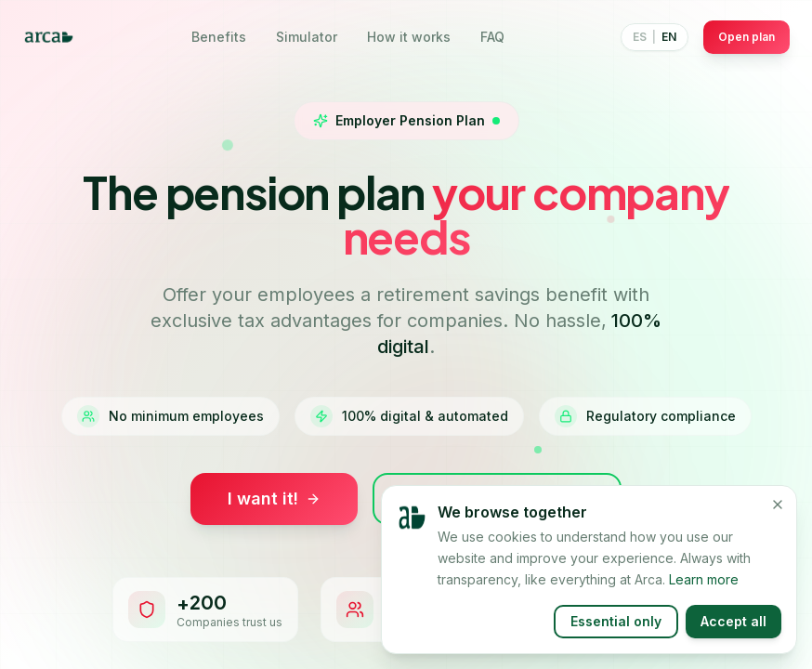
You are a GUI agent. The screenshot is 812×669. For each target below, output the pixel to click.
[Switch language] (655, 37)
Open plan (747, 37)
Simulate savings (497, 498)
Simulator (307, 37)
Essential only (616, 636)
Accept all (733, 636)
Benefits (219, 37)
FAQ (492, 37)
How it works (409, 37)
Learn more (704, 593)
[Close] (778, 519)
